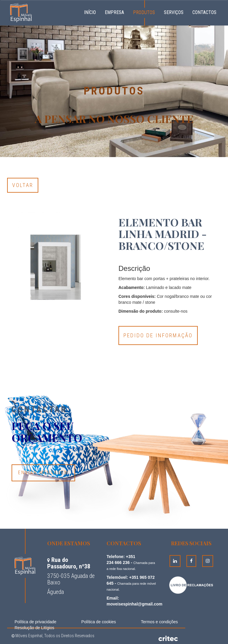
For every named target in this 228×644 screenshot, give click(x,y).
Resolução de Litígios (34, 628)
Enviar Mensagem (43, 473)
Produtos (144, 12)
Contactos (204, 12)
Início (92, 12)
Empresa (114, 12)
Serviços (174, 12)
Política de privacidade (35, 622)
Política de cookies (99, 622)
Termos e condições (159, 622)
